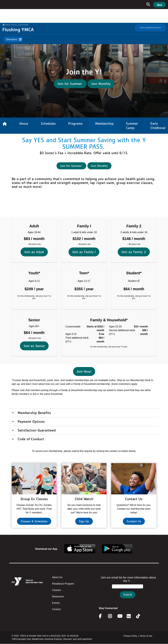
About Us (57, 577)
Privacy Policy (131, 636)
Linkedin (131, 616)
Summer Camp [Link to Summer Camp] (132, 126)
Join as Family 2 (134, 222)
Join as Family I (84, 222)
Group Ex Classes (34, 499)
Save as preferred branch (150, 28)
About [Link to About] (24, 123)
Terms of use (146, 636)
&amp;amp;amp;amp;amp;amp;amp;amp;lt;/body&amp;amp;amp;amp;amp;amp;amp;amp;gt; (128, 590)
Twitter (140, 616)
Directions (12, 39)
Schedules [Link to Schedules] (48, 123)
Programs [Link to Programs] (75, 123)
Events (56, 603)
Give (159, 5)
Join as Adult (34, 222)
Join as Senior (34, 316)
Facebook (102, 616)
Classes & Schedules (34, 521)
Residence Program (63, 584)
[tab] (84, 413)
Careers (57, 590)
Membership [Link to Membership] (104, 123)
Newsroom (58, 596)
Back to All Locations (17, 25)
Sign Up (84, 521)
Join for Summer (70, 84)
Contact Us (134, 499)
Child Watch (84, 499)
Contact (56, 609)
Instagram (112, 616)
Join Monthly (101, 84)
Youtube (120, 616)
